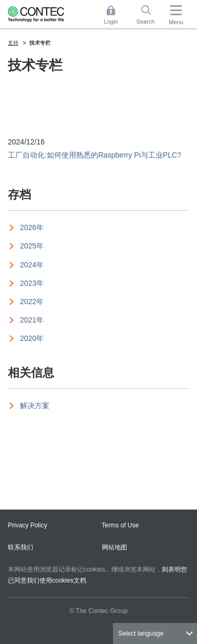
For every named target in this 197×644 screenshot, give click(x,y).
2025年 (32, 246)
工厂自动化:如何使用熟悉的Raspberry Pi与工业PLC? (95, 155)
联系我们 (20, 547)
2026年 (32, 227)
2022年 (32, 302)
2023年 (32, 283)
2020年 (32, 338)
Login (111, 22)
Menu (176, 22)
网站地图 (115, 547)
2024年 (32, 265)
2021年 (32, 320)
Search (146, 22)
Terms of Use (121, 525)
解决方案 (35, 406)
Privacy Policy (28, 525)
